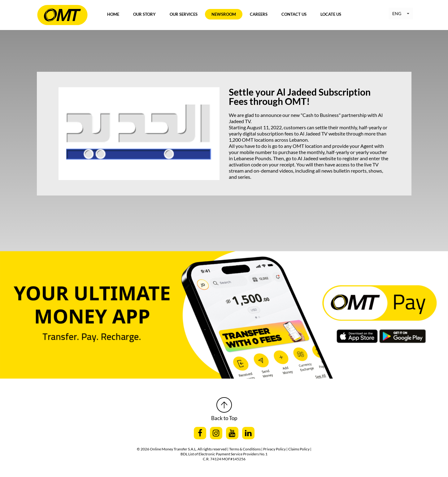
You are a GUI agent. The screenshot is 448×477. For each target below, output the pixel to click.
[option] (224, 299)
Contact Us (294, 14)
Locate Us (331, 14)
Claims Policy (299, 449)
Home (113, 14)
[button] (401, 14)
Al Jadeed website (317, 158)
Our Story (144, 14)
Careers (259, 14)
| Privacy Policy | (275, 449)
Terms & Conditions (245, 449)
